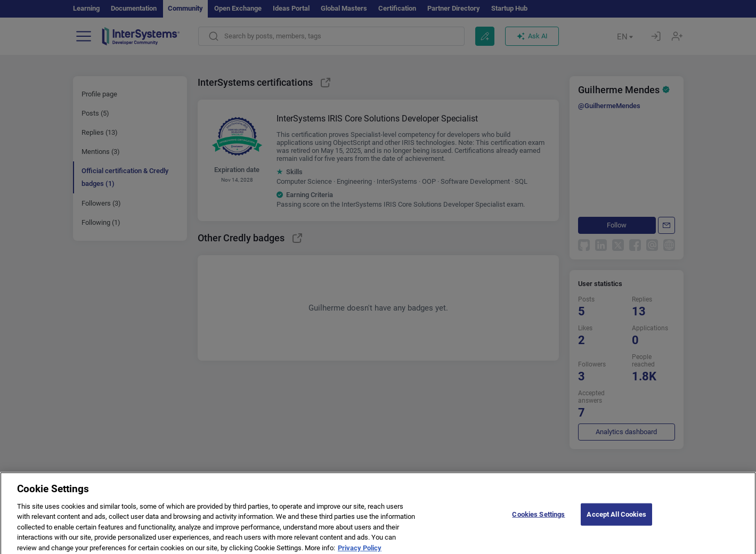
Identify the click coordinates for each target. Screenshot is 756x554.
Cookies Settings (538, 519)
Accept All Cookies (616, 519)
